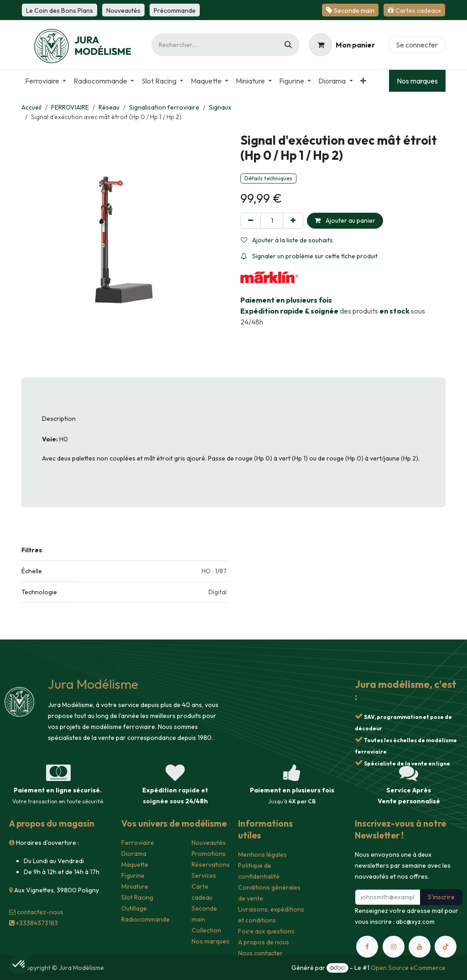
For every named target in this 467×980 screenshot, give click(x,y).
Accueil (31, 107)
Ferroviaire (138, 843)
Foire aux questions (266, 931)
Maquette (135, 865)
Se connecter (417, 45)
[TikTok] (446, 947)
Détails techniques (268, 178)
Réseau (109, 107)
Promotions (209, 854)
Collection (206, 930)
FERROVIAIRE (70, 107)
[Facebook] (367, 947)
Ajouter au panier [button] (345, 220)
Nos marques (417, 81)
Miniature (135, 886)
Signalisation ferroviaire (164, 107)
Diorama (134, 854)
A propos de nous (264, 942)
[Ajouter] (293, 221)
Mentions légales (262, 854)
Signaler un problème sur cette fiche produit (309, 256)
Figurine (133, 875)
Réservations (211, 865)
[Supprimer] (251, 221)
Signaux (220, 107)
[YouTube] (420, 947)
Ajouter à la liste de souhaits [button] (287, 240)
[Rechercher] (288, 45)
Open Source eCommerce (408, 968)
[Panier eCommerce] (342, 45)
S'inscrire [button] (441, 897)
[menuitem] (46, 81)
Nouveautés (209, 843)
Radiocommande (145, 919)
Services (204, 875)
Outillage (134, 908)
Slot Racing (137, 897)
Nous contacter (260, 953)
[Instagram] (394, 947)
